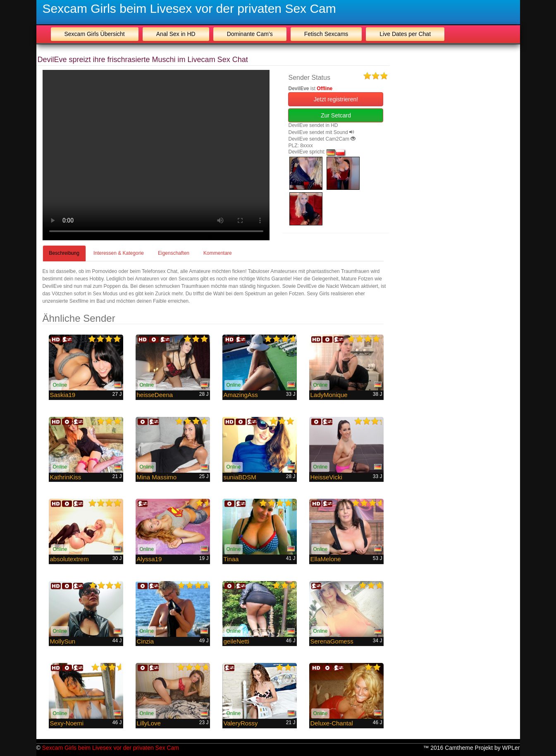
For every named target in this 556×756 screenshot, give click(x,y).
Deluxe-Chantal (332, 723)
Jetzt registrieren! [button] (336, 99)
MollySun (63, 641)
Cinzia (146, 641)
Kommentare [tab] (218, 253)
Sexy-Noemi (67, 723)
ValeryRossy (241, 723)
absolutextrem (69, 559)
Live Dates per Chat (405, 34)
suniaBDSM (240, 477)
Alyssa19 (149, 559)
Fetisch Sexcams (326, 34)
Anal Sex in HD (176, 34)
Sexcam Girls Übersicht (95, 34)
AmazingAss (241, 395)
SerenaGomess (332, 641)
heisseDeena (155, 395)
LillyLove (149, 723)
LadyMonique (329, 395)
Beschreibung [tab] (64, 253)
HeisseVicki (326, 477)
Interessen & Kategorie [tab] (119, 253)
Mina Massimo (157, 477)
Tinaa (231, 559)
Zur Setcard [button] (336, 115)
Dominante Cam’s (250, 34)
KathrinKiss (66, 477)
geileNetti (237, 641)
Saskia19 (63, 395)
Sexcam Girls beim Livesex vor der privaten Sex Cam (189, 8)
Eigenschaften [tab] (174, 253)
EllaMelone (326, 559)
